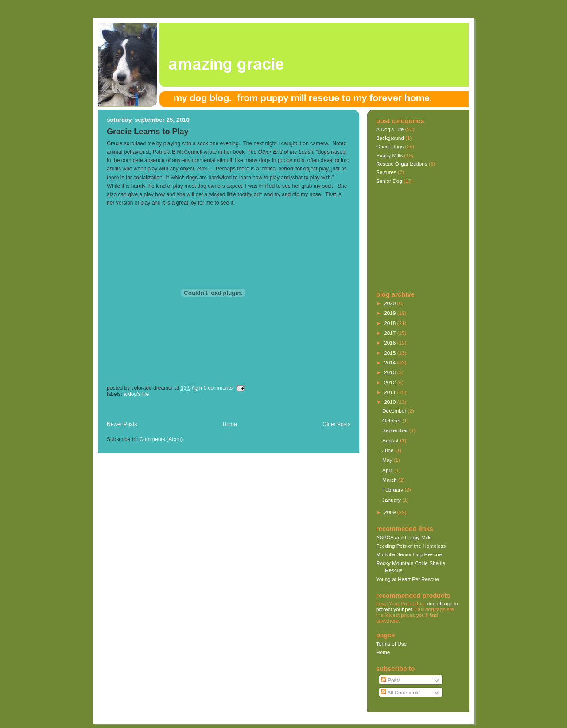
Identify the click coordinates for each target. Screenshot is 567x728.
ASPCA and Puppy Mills (404, 537)
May (388, 460)
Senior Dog (389, 181)
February (393, 490)
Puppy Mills (389, 155)
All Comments (400, 692)
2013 (390, 372)
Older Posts (336, 424)
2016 (390, 343)
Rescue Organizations (402, 164)
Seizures (386, 172)
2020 (390, 303)
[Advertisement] (210, 411)
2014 (390, 362)
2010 (390, 402)
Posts (391, 680)
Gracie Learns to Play (148, 132)
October (392, 420)
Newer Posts (122, 424)
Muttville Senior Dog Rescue (409, 554)
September (396, 430)
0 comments (218, 388)
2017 (390, 333)
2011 (390, 392)
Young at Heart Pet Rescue (408, 579)
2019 (390, 313)
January (392, 500)
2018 (390, 323)
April (388, 470)
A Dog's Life (136, 394)
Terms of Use (391, 644)
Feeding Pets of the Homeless (411, 546)
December (395, 411)
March (390, 480)
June (389, 450)
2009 (390, 512)
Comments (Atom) (161, 439)
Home (230, 424)
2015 (390, 353)
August (391, 440)
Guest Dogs (390, 146)
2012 (390, 382)
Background (390, 138)
